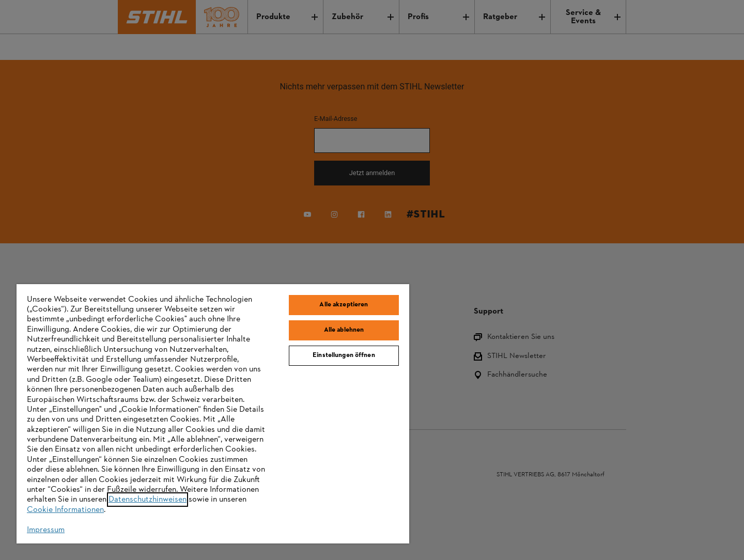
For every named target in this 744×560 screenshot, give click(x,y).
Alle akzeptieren (344, 305)
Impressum (46, 530)
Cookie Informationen (65, 510)
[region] (213, 414)
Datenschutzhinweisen (148, 500)
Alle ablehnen (344, 330)
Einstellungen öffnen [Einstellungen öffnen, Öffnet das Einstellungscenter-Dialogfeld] (344, 355)
